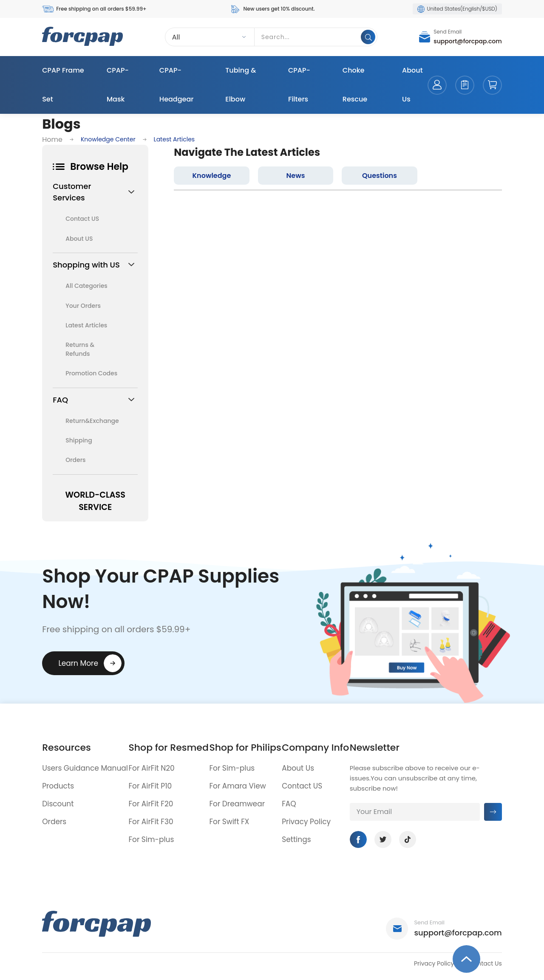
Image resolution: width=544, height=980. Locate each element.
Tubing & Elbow (241, 85)
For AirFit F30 (151, 822)
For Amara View (237, 786)
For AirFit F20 (151, 804)
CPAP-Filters (299, 85)
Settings (296, 839)
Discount (58, 804)
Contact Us (485, 963)
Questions (380, 176)
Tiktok (408, 839)
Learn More (78, 663)
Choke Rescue (355, 85)
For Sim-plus (152, 839)
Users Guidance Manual (85, 768)
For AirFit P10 (150, 786)
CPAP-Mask (118, 85)
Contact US (82, 219)
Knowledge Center (108, 139)
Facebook (358, 839)
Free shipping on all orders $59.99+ (94, 9)
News (296, 176)
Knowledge (212, 176)
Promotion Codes (91, 373)
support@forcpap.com (468, 41)
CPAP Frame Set (63, 85)
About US (79, 239)
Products (58, 786)
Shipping (79, 440)
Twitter (383, 839)
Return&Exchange (92, 421)
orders (465, 85)
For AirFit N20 (152, 768)
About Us (412, 85)
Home (52, 139)
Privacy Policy (306, 822)
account (437, 85)
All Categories (86, 286)
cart (492, 85)
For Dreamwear (237, 804)
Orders (75, 460)
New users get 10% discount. (272, 9)
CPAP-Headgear (177, 85)
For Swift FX (229, 822)
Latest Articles (86, 325)
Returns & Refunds (80, 349)
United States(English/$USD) (457, 9)
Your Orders (83, 306)
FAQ (289, 804)
